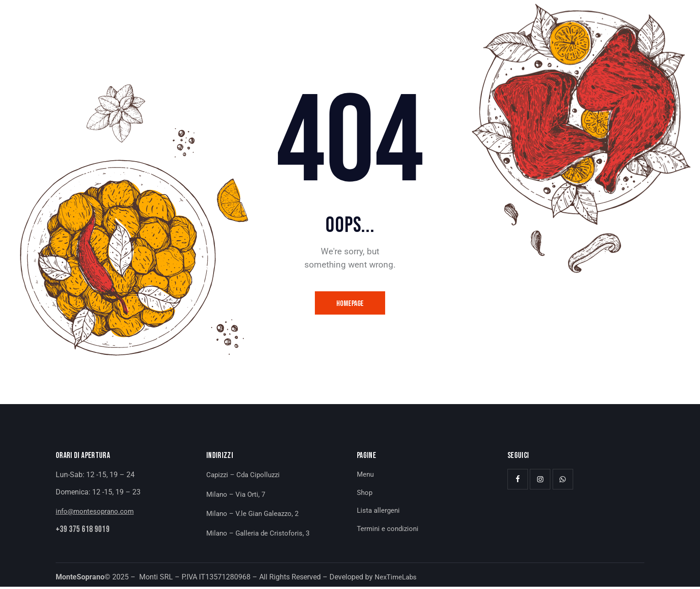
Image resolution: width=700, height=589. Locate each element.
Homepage (350, 304)
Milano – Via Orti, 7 (237, 496)
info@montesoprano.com (97, 513)
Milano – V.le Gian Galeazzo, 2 (255, 516)
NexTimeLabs (397, 579)
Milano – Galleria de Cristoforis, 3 (260, 535)
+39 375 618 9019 (87, 533)
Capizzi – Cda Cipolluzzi (246, 477)
